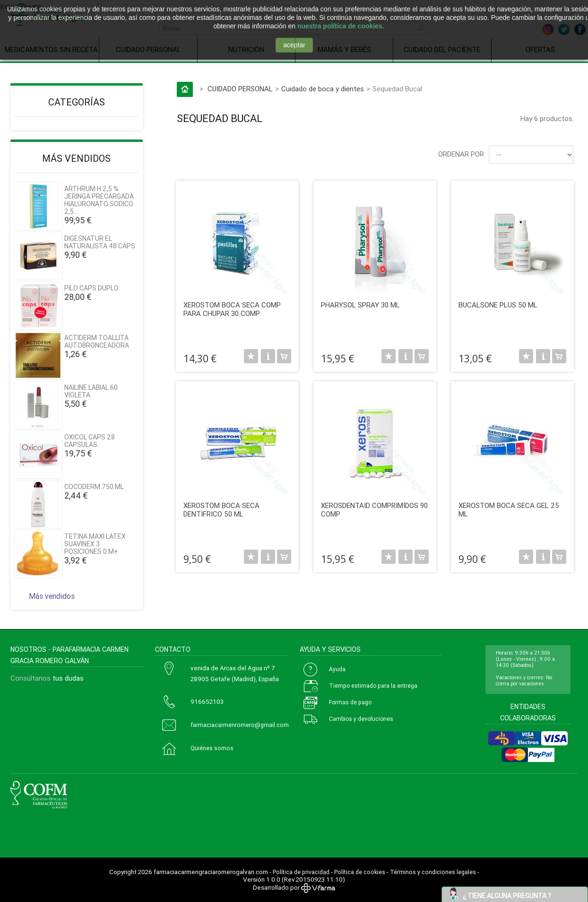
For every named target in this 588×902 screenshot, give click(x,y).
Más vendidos (76, 158)
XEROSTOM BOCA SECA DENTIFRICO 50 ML (221, 510)
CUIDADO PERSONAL (240, 89)
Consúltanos (30, 678)
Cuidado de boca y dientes (323, 89)
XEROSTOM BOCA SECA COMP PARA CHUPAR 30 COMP (232, 309)
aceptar (294, 45)
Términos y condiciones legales (433, 872)
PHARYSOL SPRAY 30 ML (360, 305)
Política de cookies (360, 872)
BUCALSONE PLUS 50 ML (498, 305)
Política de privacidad (301, 872)
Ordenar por (461, 154)
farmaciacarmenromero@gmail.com (240, 725)
